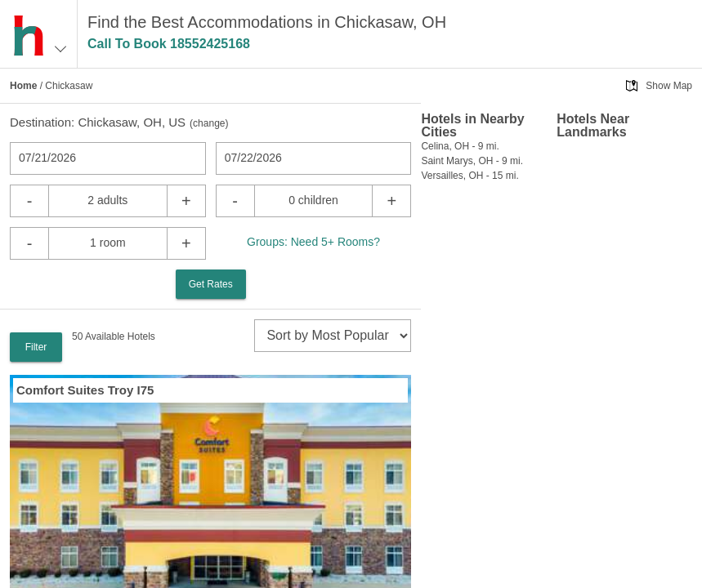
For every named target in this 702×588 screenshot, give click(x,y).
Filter (36, 347)
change (209, 123)
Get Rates (211, 284)
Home (23, 86)
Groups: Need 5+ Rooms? (313, 242)
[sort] (333, 336)
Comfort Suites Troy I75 (85, 390)
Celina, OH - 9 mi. (460, 146)
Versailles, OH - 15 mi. (469, 176)
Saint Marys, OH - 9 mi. (472, 161)
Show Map (669, 86)
